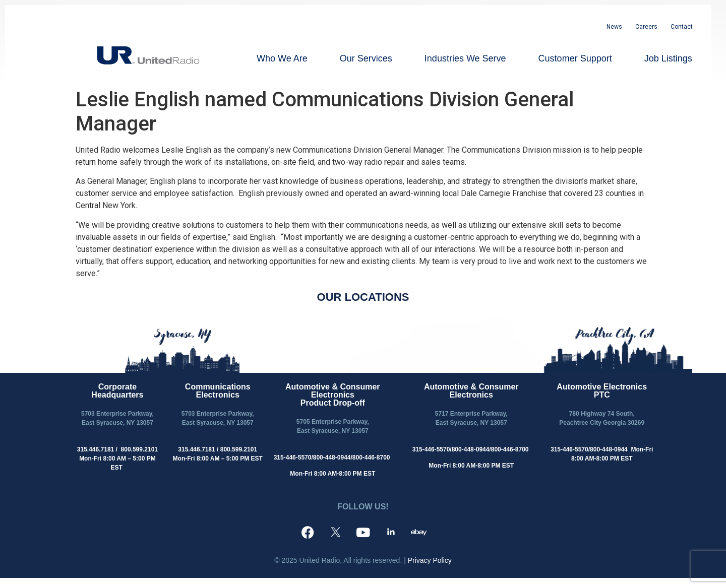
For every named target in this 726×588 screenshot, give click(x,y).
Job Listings (668, 58)
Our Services (366, 58)
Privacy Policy (430, 560)
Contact (682, 27)
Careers (646, 27)
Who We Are (282, 58)
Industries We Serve (465, 58)
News (614, 27)
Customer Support (575, 58)
